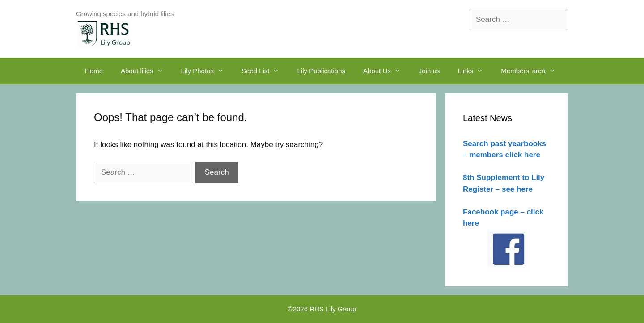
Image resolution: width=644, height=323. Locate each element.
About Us (386, 71)
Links (475, 71)
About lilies (146, 71)
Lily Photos (207, 71)
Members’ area (532, 71)
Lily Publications (321, 71)
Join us (429, 71)
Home (94, 71)
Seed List (265, 71)
